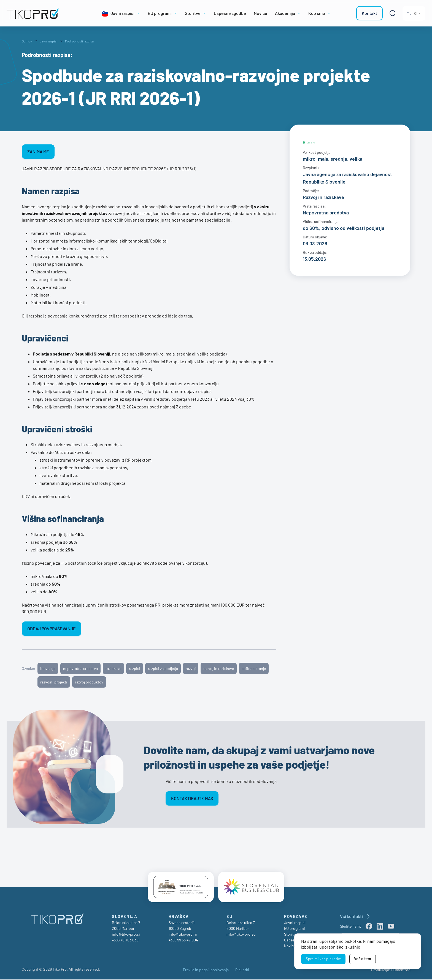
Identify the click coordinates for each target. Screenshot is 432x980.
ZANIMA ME (38, 151)
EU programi (295, 929)
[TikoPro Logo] (45, 13)
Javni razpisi (295, 923)
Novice (290, 946)
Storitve (291, 935)
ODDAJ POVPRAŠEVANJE (52, 628)
